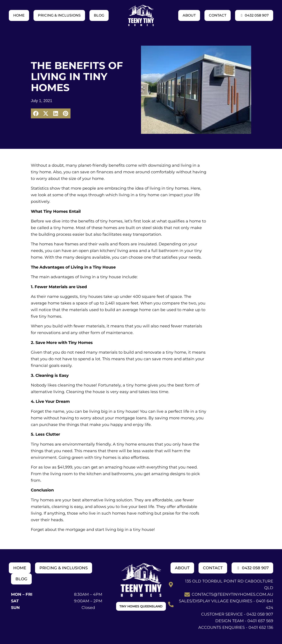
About (189, 15)
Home (19, 15)
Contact (218, 15)
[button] (36, 113)
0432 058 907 (254, 15)
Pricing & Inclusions (59, 15)
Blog (99, 15)
